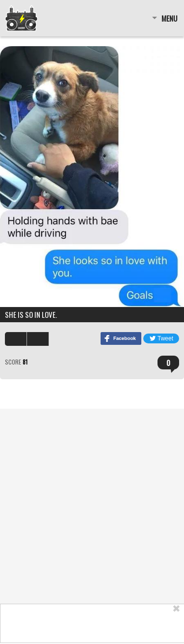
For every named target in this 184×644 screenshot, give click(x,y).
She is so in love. (31, 314)
